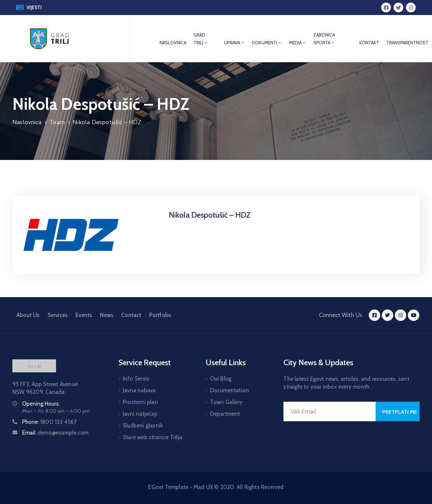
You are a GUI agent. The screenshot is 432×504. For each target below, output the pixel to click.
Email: (55, 433)
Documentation (230, 390)
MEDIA (298, 43)
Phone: (50, 422)
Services (58, 315)
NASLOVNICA (173, 43)
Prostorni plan (140, 402)
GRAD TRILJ (201, 39)
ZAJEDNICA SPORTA (324, 39)
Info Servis (136, 379)
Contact (131, 315)
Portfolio (160, 315)
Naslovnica (27, 122)
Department (225, 414)
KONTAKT (369, 43)
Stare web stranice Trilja (152, 437)
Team (57, 122)
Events (84, 315)
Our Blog (221, 379)
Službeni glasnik (143, 425)
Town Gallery (226, 402)
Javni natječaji (140, 414)
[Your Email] (330, 411)
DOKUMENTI (267, 43)
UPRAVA (234, 43)
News (107, 315)
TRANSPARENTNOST (407, 43)
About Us (28, 315)
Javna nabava (139, 390)
